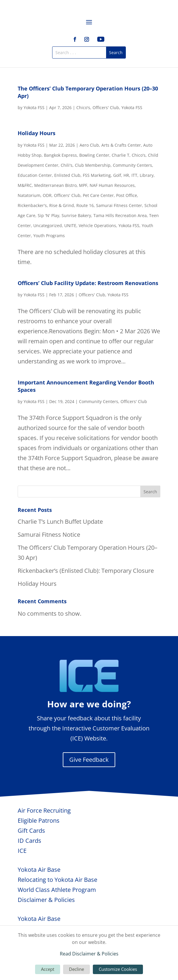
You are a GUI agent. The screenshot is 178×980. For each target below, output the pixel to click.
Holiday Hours (37, 133)
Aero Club (89, 145)
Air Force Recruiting (44, 810)
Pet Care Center (98, 195)
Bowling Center (94, 155)
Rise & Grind (62, 205)
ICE (22, 851)
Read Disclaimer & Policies (89, 954)
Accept (48, 969)
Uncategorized (48, 225)
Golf (117, 175)
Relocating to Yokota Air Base (57, 880)
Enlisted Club (67, 175)
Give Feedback (89, 760)
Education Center (35, 175)
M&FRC (25, 185)
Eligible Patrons (39, 820)
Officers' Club (106, 107)
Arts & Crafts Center (121, 145)
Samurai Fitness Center (119, 205)
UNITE (70, 225)
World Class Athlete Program (57, 890)
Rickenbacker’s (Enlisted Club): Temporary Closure (86, 571)
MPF (83, 185)
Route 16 (85, 205)
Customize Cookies (118, 969)
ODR (47, 195)
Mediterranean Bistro (55, 185)
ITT (134, 175)
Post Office (127, 195)
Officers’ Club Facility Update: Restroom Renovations (88, 283)
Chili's (67, 165)
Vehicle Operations (97, 225)
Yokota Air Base (39, 870)
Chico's (83, 107)
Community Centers (132, 165)
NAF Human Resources (112, 185)
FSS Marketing (97, 175)
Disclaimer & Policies (46, 900)
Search (150, 492)
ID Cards (29, 841)
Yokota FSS (34, 107)
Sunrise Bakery (76, 215)
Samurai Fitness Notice (49, 535)
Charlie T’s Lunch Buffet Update (60, 521)
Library (147, 175)
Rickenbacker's (32, 205)
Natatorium (29, 195)
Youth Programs (49, 236)
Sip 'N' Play (48, 215)
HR (126, 175)
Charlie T (121, 155)
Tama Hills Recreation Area (120, 215)
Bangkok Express (60, 155)
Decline (76, 969)
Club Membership (93, 165)
